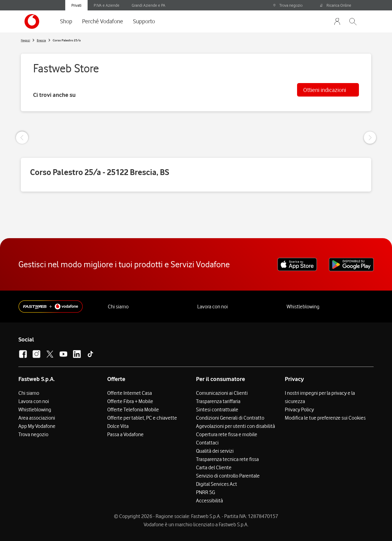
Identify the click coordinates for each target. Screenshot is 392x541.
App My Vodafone (37, 426)
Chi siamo (118, 307)
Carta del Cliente (214, 467)
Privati (76, 5)
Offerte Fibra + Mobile (130, 401)
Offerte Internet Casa (130, 393)
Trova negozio (288, 5)
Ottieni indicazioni (325, 90)
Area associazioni (37, 418)
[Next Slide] (370, 138)
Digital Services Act (217, 484)
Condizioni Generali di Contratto (230, 418)
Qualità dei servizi (215, 451)
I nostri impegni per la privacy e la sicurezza (320, 397)
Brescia (41, 40)
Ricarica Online (336, 5)
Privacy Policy (299, 410)
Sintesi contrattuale (217, 410)
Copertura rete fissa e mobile (227, 434)
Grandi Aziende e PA (149, 5)
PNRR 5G (205, 492)
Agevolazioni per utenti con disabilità (236, 426)
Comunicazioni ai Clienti (222, 393)
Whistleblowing (303, 307)
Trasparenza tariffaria (218, 401)
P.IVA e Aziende (107, 5)
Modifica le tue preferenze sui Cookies (325, 418)
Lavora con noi (213, 307)
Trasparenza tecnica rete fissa (227, 459)
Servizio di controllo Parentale (228, 476)
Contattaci (207, 443)
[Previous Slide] (22, 138)
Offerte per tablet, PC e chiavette (142, 418)
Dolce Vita (118, 426)
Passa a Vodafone (125, 434)
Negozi (25, 40)
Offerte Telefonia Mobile (133, 410)
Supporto (144, 21)
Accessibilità (209, 501)
